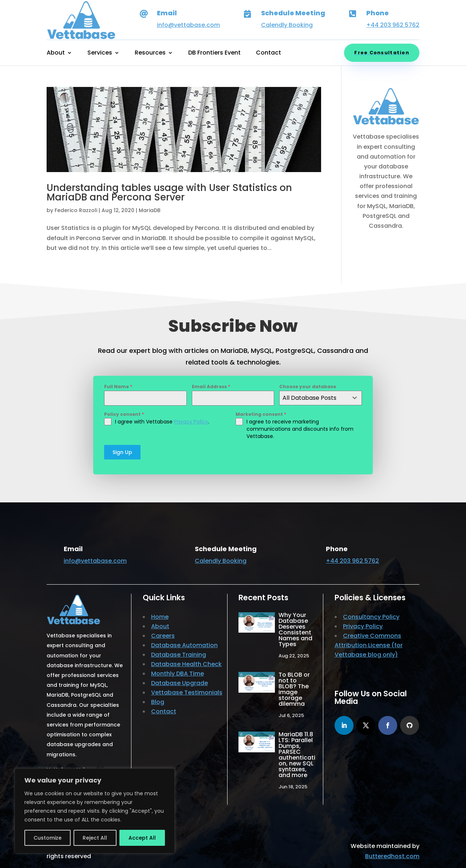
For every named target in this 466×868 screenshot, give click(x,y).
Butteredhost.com (392, 853)
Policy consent (124, 414)
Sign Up (122, 452)
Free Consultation (382, 53)
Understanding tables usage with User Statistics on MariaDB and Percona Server (169, 192)
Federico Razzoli (76, 210)
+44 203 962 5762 (393, 25)
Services (100, 53)
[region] (95, 811)
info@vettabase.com (188, 25)
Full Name (118, 387)
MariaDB (150, 210)
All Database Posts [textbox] (309, 398)
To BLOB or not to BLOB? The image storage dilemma (294, 687)
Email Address (211, 387)
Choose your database (308, 387)
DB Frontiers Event (214, 53)
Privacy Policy (191, 422)
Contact (268, 53)
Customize (48, 838)
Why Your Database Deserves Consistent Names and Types (295, 627)
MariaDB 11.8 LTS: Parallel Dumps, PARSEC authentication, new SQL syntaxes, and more (297, 752)
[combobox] (321, 398)
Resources (150, 53)
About (56, 53)
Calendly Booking (287, 25)
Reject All (95, 838)
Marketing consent (261, 414)
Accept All (142, 838)
